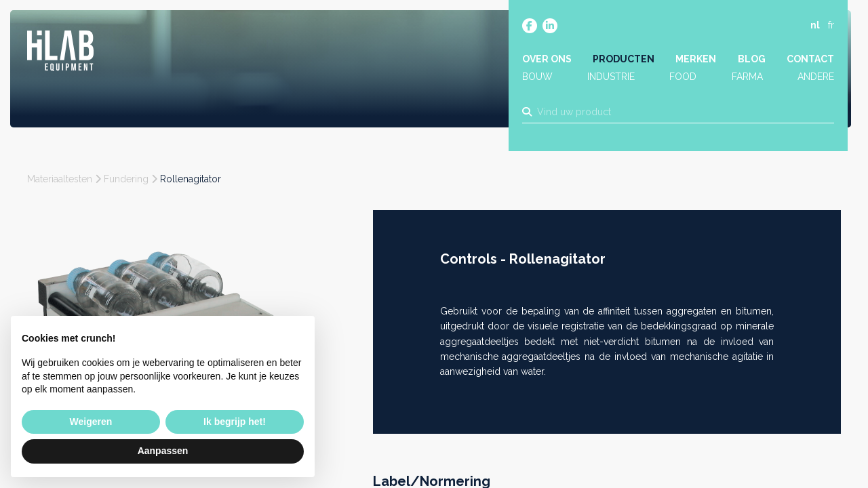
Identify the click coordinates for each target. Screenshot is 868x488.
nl (815, 25)
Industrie (611, 77)
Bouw (537, 77)
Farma (747, 77)
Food (683, 77)
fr (831, 25)
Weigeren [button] (91, 422)
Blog (752, 59)
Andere (816, 77)
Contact (810, 59)
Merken (696, 59)
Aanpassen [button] (163, 451)
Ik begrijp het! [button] (235, 422)
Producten (624, 59)
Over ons (547, 59)
